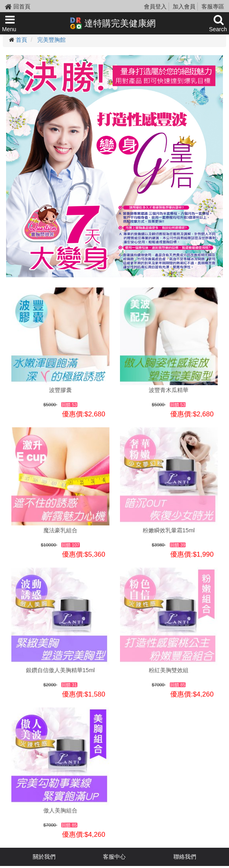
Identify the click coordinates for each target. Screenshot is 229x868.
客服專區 (213, 6)
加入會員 (184, 6)
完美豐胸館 (51, 40)
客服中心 (114, 857)
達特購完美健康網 (113, 23)
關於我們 (44, 857)
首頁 (21, 40)
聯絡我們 (185, 857)
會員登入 (155, 6)
